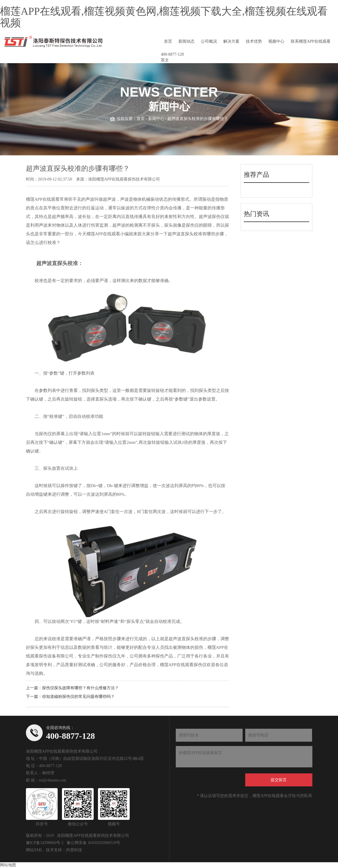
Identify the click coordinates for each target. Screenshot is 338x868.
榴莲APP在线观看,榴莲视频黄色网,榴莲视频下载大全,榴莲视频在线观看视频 (164, 17)
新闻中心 (156, 119)
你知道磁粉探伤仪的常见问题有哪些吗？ (78, 697)
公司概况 (209, 41)
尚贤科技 (74, 850)
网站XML (34, 850)
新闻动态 (186, 41)
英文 (165, 60)
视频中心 (276, 41)
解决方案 (231, 41)
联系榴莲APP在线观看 (311, 41)
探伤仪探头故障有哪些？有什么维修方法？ (80, 688)
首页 (168, 41)
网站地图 (8, 865)
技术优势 (254, 41)
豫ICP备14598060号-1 (45, 843)
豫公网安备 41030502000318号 (93, 843)
